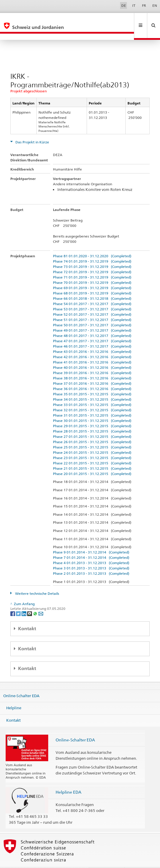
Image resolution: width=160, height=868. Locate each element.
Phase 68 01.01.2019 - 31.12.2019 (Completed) (92, 280)
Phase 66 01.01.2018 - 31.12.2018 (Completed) (92, 286)
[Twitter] (19, 601)
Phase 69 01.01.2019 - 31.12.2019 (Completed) (92, 275)
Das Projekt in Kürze (32, 129)
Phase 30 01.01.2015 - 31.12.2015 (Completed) (92, 408)
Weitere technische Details (37, 581)
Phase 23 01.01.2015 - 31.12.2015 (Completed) (92, 445)
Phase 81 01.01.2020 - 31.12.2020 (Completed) (92, 243)
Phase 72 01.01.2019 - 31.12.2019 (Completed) (92, 259)
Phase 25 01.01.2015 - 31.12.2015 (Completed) (92, 434)
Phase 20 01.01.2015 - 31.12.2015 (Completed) (92, 461)
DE (124, 5)
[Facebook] (13, 601)
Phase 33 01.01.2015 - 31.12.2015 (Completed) (92, 392)
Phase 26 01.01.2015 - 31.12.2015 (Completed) (92, 429)
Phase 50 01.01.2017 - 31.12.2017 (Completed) (92, 312)
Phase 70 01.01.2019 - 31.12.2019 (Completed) (92, 270)
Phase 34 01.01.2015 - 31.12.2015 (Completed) (92, 387)
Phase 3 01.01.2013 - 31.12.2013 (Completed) (91, 555)
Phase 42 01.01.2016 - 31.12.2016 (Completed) (92, 344)
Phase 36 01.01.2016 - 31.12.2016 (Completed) (92, 376)
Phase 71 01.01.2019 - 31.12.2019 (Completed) (92, 265)
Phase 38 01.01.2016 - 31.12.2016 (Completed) (92, 365)
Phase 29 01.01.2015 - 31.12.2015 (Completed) (92, 413)
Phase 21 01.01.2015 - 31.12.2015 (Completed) (92, 456)
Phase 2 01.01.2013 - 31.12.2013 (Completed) (91, 561)
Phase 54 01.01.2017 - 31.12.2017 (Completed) (92, 291)
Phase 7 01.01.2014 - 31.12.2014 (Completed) (91, 545)
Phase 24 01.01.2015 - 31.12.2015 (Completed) (92, 440)
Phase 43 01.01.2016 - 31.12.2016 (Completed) (92, 339)
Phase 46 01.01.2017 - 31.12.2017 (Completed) (92, 334)
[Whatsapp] (36, 601)
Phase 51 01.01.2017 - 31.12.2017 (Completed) (92, 307)
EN (155, 5)
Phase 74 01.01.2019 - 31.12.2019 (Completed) (92, 249)
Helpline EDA (68, 779)
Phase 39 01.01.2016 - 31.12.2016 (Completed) (92, 360)
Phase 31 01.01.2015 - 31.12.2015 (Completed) (92, 403)
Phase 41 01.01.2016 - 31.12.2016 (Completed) (92, 349)
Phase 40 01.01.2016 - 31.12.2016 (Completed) (92, 355)
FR (144, 5)
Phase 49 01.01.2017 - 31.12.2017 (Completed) (92, 318)
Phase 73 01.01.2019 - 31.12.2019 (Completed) (92, 254)
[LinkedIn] (24, 601)
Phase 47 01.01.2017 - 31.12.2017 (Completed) (92, 328)
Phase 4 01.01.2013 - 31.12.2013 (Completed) (91, 550)
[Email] (41, 601)
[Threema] (30, 601)
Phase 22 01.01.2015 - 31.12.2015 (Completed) (92, 450)
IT (134, 5)
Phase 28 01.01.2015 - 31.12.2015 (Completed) (92, 419)
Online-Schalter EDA (21, 683)
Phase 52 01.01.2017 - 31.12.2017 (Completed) (92, 302)
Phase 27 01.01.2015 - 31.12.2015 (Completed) (92, 424)
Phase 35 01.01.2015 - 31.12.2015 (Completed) (92, 381)
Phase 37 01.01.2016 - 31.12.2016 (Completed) (92, 371)
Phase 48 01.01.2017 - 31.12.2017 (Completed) (92, 323)
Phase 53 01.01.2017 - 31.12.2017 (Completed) (92, 296)
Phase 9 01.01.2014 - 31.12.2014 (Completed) (91, 539)
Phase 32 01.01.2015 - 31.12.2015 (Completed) (92, 397)
